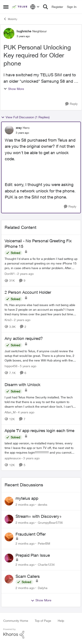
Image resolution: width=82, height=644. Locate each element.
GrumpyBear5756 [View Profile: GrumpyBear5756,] (50, 522)
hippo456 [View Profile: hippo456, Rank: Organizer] (11, 366)
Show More (14, 89)
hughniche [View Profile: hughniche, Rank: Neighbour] (24, 31)
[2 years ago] (25, 274)
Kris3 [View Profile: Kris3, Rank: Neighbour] (8, 320)
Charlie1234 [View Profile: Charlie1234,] (46, 565)
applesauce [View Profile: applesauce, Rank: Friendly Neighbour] (13, 458)
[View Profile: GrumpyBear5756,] (9, 519)
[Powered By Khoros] (41, 633)
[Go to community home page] (20, 7)
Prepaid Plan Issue (33, 555)
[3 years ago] (31, 458)
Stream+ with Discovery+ (39, 516)
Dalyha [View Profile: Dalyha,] (43, 588)
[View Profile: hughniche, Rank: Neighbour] (9, 33)
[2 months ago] (25, 504)
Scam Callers (28, 576)
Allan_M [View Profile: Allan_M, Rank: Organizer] (10, 412)
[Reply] (71, 104)
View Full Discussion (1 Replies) (25, 117)
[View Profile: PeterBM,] (9, 537)
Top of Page (43, 621)
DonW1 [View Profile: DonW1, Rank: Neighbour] (10, 274)
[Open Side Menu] (6, 7)
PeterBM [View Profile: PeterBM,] (44, 543)
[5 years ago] (27, 366)
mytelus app (27, 498)
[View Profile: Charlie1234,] (9, 558)
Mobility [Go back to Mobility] (10, 19)
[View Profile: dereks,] (9, 501)
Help (61, 621)
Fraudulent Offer (31, 534)
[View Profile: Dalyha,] (9, 579)
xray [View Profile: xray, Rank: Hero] (19, 128)
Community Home (16, 621)
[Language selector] (35, 7)
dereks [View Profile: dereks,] (43, 504)
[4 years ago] (25, 412)
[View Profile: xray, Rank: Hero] (9, 130)
